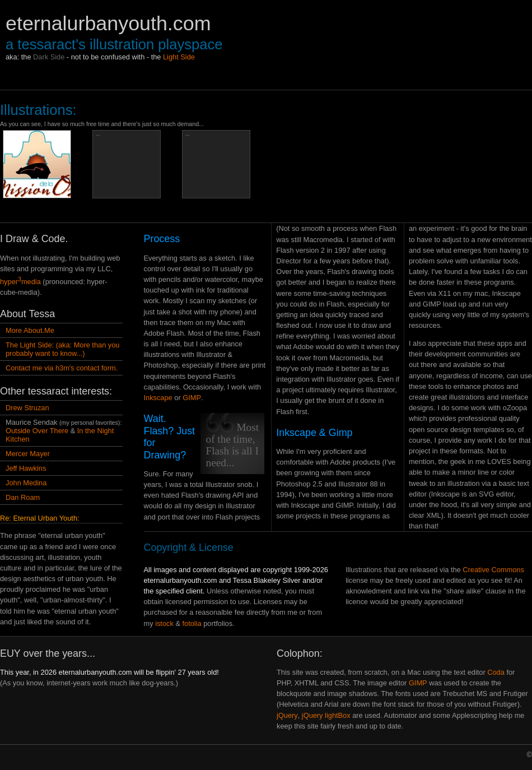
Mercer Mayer (28, 454)
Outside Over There (37, 431)
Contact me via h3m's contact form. (62, 368)
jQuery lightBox (326, 715)
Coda (496, 672)
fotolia (192, 623)
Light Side (179, 57)
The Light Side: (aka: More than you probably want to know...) (62, 349)
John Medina (26, 483)
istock (164, 623)
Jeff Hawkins (26, 468)
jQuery (287, 715)
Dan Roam (23, 497)
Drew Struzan (27, 408)
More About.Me (30, 330)
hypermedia (20, 282)
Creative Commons (493, 570)
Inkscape (158, 398)
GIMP (192, 398)
